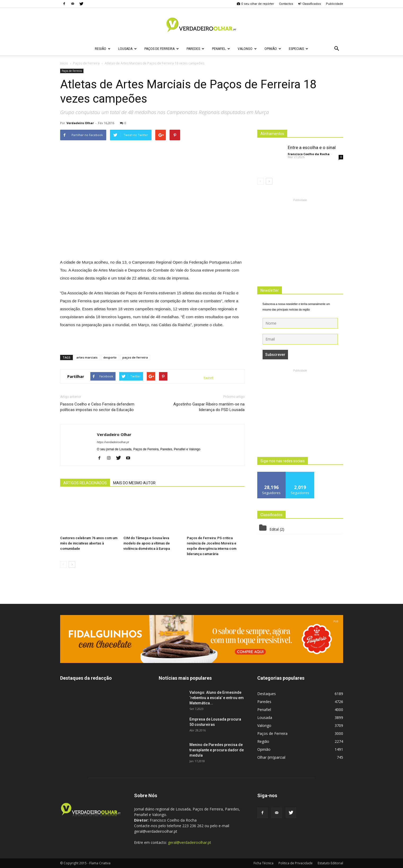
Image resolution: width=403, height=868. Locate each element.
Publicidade (335, 4)
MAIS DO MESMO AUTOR (134, 483)
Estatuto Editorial (330, 863)
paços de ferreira (135, 357)
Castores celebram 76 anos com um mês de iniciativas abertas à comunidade (89, 543)
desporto (110, 357)
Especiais (298, 49)
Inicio (64, 63)
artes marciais (87, 357)
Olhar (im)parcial (271, 757)
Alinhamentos (272, 134)
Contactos (286, 4)
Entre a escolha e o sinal (312, 147)
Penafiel (221, 49)
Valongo (247, 49)
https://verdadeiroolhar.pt (113, 442)
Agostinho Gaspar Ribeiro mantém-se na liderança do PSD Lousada (209, 407)
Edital (274, 529)
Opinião (273, 49)
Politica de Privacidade (296, 863)
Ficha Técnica (263, 863)
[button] (337, 49)
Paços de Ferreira (162, 49)
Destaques (267, 694)
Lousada (127, 49)
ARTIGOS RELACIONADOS (85, 483)
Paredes (195, 49)
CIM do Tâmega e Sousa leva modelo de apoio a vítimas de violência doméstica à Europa (147, 543)
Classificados (309, 4)
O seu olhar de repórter (255, 4)
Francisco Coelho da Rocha (309, 154)
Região (103, 49)
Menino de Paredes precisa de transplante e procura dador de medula (217, 750)
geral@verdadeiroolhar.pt (190, 842)
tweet (209, 378)
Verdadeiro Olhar (80, 123)
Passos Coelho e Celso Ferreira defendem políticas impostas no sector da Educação (97, 407)
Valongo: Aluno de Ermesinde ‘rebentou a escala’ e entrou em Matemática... (217, 698)
